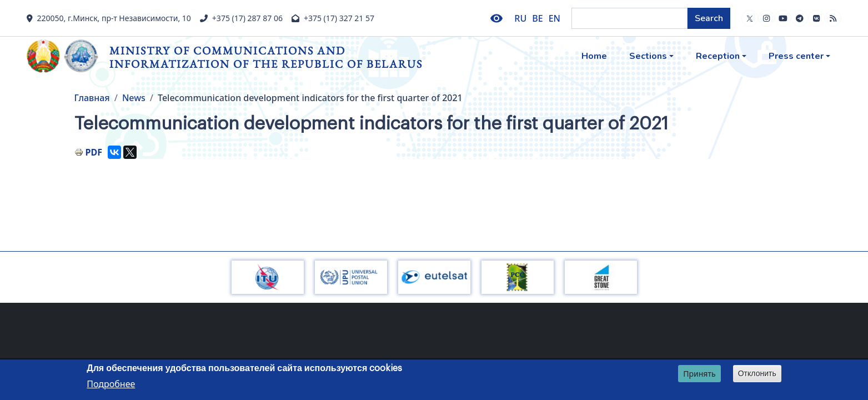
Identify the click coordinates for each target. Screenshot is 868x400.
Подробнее (111, 384)
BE (537, 18)
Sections (648, 56)
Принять (699, 374)
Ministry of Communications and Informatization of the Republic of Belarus (266, 57)
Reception (718, 56)
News (134, 98)
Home (594, 56)
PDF (94, 152)
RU (520, 18)
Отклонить (757, 373)
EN (555, 18)
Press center (796, 56)
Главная (92, 98)
